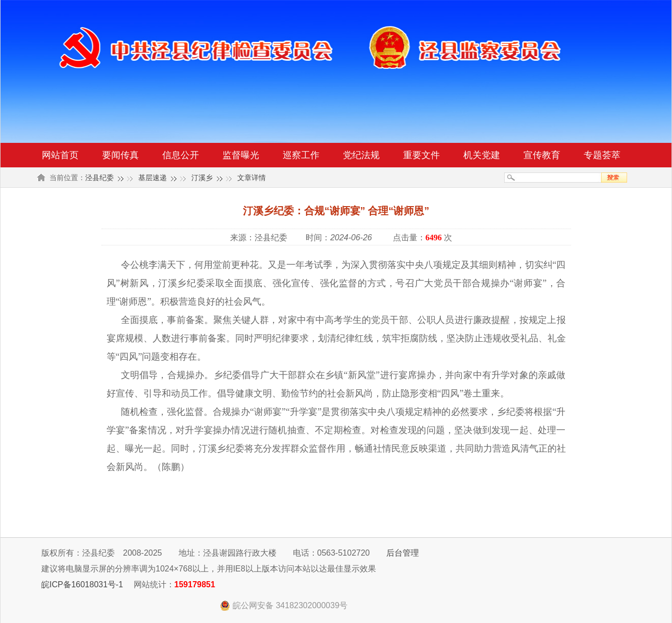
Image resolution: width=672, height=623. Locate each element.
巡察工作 (301, 155)
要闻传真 (120, 155)
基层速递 (153, 178)
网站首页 (60, 155)
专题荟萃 (602, 155)
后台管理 (403, 553)
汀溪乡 (202, 178)
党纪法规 (361, 155)
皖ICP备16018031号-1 (82, 584)
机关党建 (482, 155)
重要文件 (421, 155)
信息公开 (181, 155)
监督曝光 (241, 155)
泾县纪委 (99, 178)
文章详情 (252, 178)
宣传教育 (542, 155)
